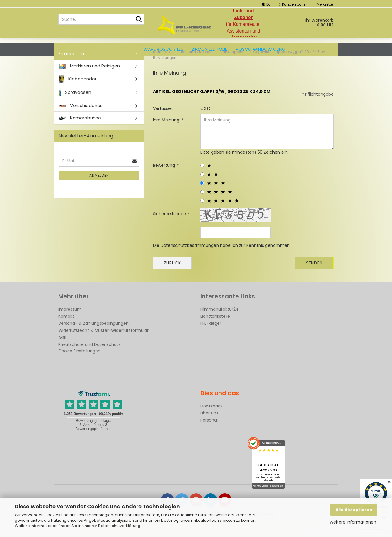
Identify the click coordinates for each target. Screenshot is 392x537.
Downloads (212, 422)
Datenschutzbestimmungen (190, 261)
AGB (62, 353)
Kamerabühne (80, 134)
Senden (314, 279)
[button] (266, 4)
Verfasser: (163, 124)
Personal (209, 436)
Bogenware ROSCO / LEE (156, 49)
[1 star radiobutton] (202, 181)
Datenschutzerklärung (119, 526)
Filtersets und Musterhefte (90, 49)
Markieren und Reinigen (89, 82)
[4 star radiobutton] (202, 208)
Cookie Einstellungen (79, 367)
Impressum (70, 325)
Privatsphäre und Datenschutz (89, 360)
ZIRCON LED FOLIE (209, 49)
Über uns (209, 429)
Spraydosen (75, 108)
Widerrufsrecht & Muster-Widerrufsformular (103, 346)
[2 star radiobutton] (202, 190)
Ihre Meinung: (167, 136)
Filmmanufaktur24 (219, 325)
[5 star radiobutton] (202, 216)
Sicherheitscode (170, 230)
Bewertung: (165, 181)
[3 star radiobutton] (202, 199)
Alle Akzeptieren (354, 510)
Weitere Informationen (353, 522)
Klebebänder (77, 95)
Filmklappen (71, 69)
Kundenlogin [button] (292, 4)
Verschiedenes (81, 121)
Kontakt (66, 332)
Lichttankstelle (215, 332)
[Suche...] (139, 20)
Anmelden (99, 191)
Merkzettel (324, 4)
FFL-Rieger (211, 339)
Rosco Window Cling (261, 49)
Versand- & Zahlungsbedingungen (93, 339)
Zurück (172, 279)
